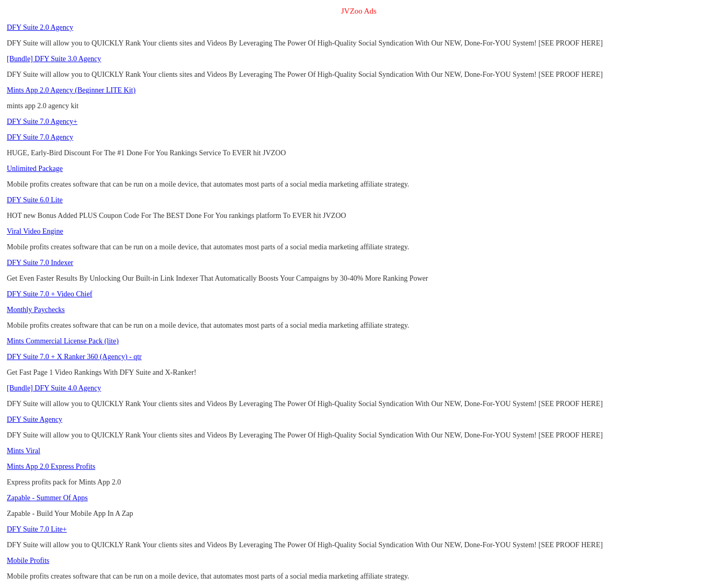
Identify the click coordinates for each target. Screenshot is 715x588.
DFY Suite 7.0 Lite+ (37, 529)
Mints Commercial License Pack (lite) (63, 341)
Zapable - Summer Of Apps (47, 498)
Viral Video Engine (35, 231)
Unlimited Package (35, 169)
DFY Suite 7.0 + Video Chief (49, 294)
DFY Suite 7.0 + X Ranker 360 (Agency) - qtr (74, 357)
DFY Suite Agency (35, 419)
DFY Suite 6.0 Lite (35, 200)
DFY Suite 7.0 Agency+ (42, 122)
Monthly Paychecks (36, 310)
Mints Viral (24, 451)
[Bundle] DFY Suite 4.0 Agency (54, 388)
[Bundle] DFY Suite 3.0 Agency (54, 59)
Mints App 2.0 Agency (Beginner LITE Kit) (71, 90)
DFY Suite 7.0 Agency (40, 137)
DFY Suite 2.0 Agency (40, 27)
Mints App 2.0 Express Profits (51, 466)
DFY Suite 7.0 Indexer (40, 263)
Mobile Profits (28, 561)
